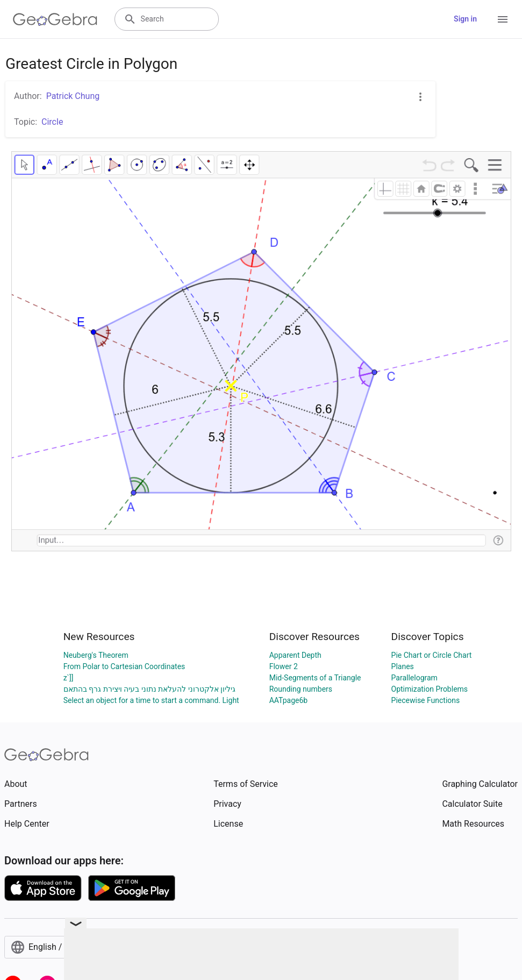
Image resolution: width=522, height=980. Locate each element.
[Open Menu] (503, 19)
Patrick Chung (73, 96)
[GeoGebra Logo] (55, 19)
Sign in (465, 19)
